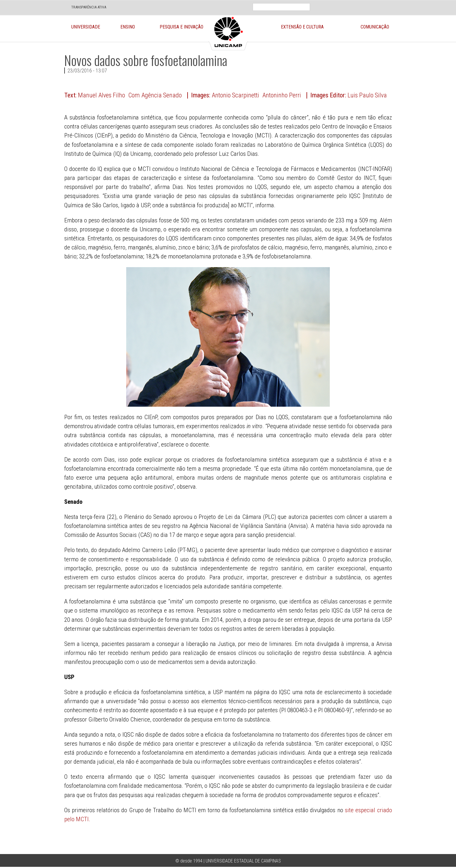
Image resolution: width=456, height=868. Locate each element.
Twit (382, 3)
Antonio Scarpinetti (235, 95)
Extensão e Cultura (302, 27)
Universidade (86, 27)
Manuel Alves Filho (101, 95)
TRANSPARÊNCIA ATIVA (89, 7)
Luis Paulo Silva (367, 95)
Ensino (128, 27)
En (339, 3)
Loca (355, 3)
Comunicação (375, 27)
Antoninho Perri (282, 95)
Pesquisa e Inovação (181, 27)
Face (368, 3)
